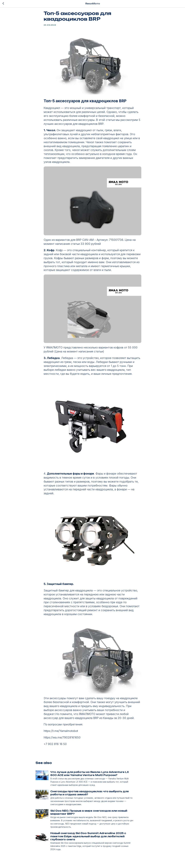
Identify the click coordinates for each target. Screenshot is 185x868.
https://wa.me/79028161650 (62, 739)
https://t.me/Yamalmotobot (61, 733)
